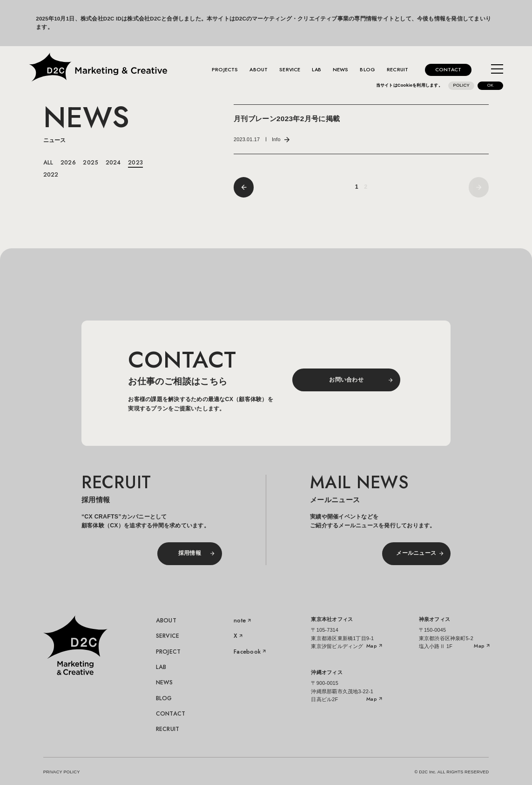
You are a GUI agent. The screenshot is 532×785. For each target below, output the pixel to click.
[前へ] (244, 187)
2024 (113, 163)
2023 (135, 163)
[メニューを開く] (497, 70)
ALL (48, 163)
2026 (68, 163)
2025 (91, 163)
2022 (51, 175)
